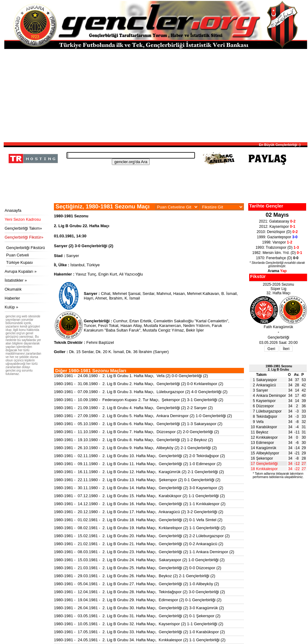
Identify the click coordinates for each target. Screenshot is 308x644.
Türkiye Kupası (20, 262)
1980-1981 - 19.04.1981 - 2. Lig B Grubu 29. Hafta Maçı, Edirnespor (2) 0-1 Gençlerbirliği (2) (138, 600)
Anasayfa (13, 210)
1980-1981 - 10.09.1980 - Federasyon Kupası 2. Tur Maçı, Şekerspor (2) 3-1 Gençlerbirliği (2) (139, 400)
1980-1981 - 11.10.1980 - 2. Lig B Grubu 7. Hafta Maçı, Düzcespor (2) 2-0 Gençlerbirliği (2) (136, 432)
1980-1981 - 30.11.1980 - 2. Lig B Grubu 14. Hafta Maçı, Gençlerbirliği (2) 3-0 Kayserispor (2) (139, 488)
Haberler (12, 298)
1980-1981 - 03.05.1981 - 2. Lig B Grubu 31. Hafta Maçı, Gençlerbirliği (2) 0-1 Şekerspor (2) (137, 616)
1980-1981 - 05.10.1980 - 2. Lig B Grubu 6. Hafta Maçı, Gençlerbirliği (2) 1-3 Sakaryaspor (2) (138, 424)
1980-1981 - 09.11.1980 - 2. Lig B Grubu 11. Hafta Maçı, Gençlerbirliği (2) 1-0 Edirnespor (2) (138, 464)
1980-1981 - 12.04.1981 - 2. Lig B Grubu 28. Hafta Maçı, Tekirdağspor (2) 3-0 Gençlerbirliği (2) (139, 592)
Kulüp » (11, 307)
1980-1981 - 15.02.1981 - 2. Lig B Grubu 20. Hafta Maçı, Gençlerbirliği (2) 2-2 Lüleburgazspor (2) (142, 536)
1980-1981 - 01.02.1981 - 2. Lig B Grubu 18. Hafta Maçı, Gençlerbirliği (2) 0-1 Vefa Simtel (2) (138, 520)
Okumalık (13, 289)
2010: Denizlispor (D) (277, 232)
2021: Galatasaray (277, 221)
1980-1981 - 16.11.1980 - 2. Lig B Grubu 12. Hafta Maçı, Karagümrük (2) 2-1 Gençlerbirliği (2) (139, 472)
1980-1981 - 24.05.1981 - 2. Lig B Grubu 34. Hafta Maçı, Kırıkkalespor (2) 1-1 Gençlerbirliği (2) (140, 640)
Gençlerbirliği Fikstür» (24, 237)
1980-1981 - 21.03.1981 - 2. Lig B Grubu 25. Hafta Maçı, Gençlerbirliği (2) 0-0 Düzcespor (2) (138, 568)
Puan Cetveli (18, 255)
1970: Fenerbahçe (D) (277, 258)
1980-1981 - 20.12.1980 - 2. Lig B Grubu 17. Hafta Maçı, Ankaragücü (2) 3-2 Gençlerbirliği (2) (139, 512)
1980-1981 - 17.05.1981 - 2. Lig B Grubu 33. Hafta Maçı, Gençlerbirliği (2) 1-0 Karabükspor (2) (139, 632)
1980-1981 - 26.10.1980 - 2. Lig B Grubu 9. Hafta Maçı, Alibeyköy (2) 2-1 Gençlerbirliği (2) (135, 448)
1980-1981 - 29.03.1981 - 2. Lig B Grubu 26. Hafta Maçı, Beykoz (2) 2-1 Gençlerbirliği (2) (135, 576)
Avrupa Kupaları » (21, 271)
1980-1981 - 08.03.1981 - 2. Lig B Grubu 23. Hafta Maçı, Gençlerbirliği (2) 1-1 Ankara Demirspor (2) (144, 552)
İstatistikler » (16, 280)
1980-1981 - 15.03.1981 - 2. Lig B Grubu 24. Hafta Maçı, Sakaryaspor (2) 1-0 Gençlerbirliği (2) (139, 560)
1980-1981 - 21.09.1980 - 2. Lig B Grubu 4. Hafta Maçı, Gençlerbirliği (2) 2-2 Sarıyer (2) (133, 408)
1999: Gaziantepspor (277, 237)
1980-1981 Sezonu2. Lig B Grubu (279, 368)
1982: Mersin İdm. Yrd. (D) (277, 253)
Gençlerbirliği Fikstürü (26, 248)
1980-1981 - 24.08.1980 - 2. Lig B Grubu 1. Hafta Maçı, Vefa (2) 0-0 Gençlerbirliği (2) (131, 376)
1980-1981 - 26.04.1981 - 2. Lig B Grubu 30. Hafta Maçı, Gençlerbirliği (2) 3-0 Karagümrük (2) (139, 608)
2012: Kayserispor (277, 227)
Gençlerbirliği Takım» (23, 228)
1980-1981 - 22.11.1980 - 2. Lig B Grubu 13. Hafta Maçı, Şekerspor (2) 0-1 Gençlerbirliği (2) (137, 480)
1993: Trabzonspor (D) (277, 248)
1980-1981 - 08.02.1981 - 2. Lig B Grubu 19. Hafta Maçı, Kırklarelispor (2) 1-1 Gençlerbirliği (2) (140, 528)
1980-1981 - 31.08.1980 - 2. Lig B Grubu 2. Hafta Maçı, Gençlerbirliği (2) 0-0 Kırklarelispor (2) (139, 384)
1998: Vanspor (277, 242)
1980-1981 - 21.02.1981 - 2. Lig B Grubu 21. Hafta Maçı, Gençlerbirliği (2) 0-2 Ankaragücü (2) (139, 544)
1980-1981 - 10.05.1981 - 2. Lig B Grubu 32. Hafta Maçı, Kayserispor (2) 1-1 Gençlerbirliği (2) (139, 624)
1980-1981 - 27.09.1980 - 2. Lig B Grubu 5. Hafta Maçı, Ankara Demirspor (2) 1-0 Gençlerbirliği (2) (143, 416)
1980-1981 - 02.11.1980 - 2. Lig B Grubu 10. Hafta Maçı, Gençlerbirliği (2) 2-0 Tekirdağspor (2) (139, 456)
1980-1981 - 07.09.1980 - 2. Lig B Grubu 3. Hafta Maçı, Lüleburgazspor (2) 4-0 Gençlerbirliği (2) (141, 392)
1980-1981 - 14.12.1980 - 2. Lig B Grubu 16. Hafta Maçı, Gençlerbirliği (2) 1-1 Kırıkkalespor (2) (140, 504)
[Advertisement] (156, 95)
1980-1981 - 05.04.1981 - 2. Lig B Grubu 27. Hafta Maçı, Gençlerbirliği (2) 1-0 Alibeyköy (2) (136, 584)
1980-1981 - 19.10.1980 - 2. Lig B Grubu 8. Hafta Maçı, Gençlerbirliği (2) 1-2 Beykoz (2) (134, 440)
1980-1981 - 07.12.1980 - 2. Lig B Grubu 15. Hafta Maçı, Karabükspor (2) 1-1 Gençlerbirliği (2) (139, 496)
